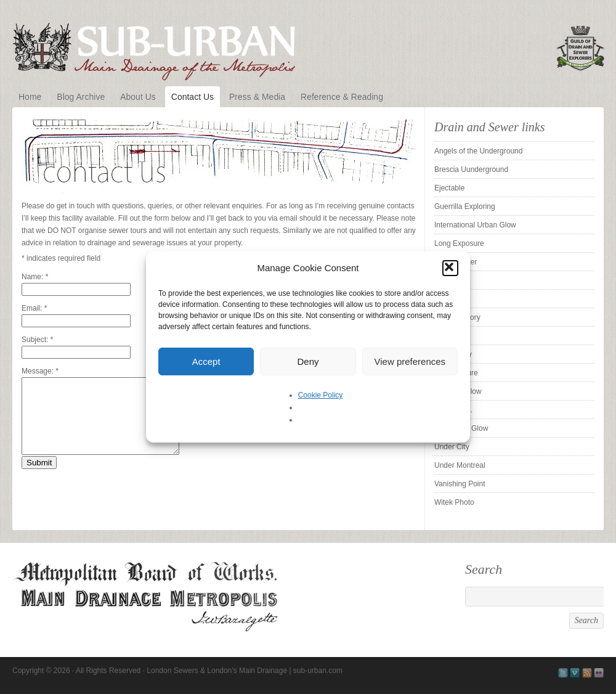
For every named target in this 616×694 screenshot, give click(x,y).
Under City (452, 447)
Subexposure (456, 373)
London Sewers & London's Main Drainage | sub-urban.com (308, 44)
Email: (34, 308)
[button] (450, 268)
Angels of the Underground (478, 151)
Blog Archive (81, 97)
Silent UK (450, 336)
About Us (138, 97)
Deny (308, 361)
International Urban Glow (475, 225)
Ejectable (449, 188)
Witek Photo (454, 502)
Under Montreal (460, 465)
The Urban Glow (461, 428)
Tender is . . (453, 410)
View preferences (410, 361)
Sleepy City (453, 354)
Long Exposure (459, 243)
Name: (35, 277)
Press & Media (257, 97)
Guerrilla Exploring (465, 206)
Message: (40, 371)
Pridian (446, 280)
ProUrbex (450, 299)
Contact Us (192, 97)
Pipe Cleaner (456, 262)
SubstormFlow (458, 391)
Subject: (37, 340)
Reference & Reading (342, 97)
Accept (206, 361)
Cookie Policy (321, 395)
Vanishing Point (460, 484)
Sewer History (457, 317)
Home (30, 97)
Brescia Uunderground (471, 169)
